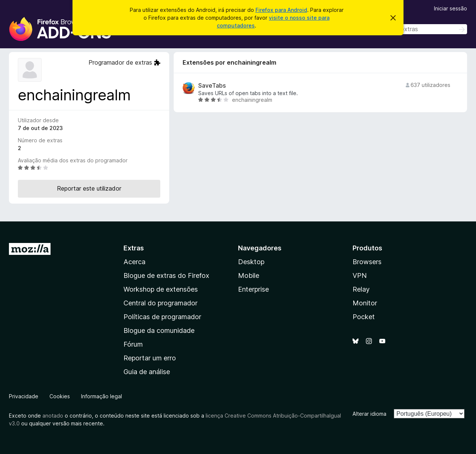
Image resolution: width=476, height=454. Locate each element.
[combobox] (414, 29)
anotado (53, 416)
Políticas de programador (162, 317)
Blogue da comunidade (159, 330)
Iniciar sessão (451, 8)
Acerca (134, 262)
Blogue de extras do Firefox (166, 275)
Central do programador (160, 303)
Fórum (133, 344)
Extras (134, 248)
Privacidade (24, 396)
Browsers (367, 262)
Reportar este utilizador (89, 188)
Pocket (364, 317)
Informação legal (102, 396)
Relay (361, 289)
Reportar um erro (150, 358)
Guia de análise (147, 372)
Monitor (365, 303)
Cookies (60, 396)
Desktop (251, 262)
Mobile (249, 275)
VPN (360, 275)
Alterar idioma (369, 414)
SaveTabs (212, 86)
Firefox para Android (281, 10)
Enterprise (253, 289)
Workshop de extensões (161, 289)
